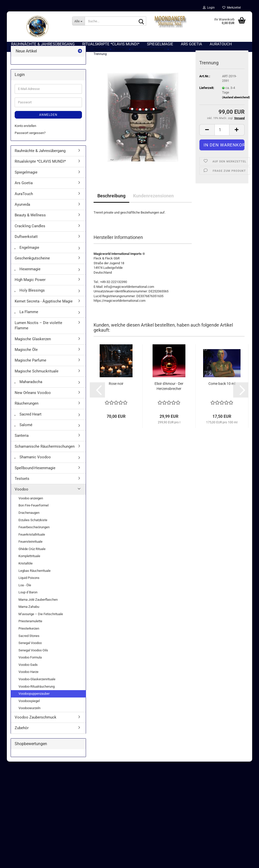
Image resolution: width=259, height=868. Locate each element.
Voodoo (21, 494)
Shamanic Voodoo (33, 462)
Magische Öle (26, 355)
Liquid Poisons (29, 583)
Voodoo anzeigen (31, 503)
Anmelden (48, 120)
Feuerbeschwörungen (34, 532)
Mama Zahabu (29, 612)
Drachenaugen (29, 518)
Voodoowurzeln (29, 713)
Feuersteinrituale (30, 547)
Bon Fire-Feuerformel (34, 510)
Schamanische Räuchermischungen (45, 451)
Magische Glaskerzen (33, 344)
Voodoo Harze (28, 677)
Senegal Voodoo (30, 648)
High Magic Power (30, 285)
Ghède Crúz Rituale (32, 554)
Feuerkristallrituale (32, 540)
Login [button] (209, 8)
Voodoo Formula (30, 662)
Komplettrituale (29, 561)
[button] (207, 135)
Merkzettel (232, 8)
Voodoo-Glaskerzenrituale (37, 684)
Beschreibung (111, 201)
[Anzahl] (222, 135)
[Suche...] (78, 21)
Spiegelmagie (26, 177)
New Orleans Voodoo (33, 398)
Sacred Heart (28, 419)
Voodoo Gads (28, 670)
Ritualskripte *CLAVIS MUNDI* (40, 166)
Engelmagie (27, 253)
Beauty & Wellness (30, 220)
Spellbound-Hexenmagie (35, 473)
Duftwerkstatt (26, 242)
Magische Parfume (30, 365)
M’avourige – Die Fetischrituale (41, 619)
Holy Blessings (30, 295)
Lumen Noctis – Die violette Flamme (38, 331)
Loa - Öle (25, 590)
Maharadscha (28, 387)
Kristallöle (26, 568)
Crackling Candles (30, 231)
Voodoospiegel (29, 706)
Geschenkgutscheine (32, 263)
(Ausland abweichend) (236, 102)
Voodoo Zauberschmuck (36, 722)
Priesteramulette (30, 626)
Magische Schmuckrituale (37, 376)
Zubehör (22, 733)
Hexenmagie (28, 274)
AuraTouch (24, 199)
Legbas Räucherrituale (35, 575)
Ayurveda (22, 210)
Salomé (24, 430)
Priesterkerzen (29, 634)
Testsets (22, 484)
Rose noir (116, 389)
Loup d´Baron (28, 597)
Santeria (22, 441)
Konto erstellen (25, 131)
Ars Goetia (24, 188)
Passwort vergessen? (30, 138)
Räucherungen (27, 408)
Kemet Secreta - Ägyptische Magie (44, 306)
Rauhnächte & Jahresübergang (40, 156)
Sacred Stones (29, 641)
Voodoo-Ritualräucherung (37, 691)
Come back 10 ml (222, 389)
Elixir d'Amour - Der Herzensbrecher (169, 391)
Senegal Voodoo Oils (33, 655)
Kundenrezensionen (153, 201)
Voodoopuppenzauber (34, 699)
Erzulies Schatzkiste (33, 525)
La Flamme (26, 317)
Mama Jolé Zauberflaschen (38, 605)
